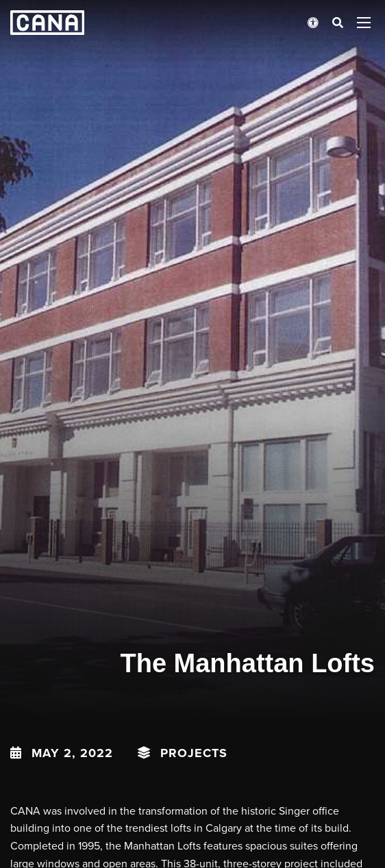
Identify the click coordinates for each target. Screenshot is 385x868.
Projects (194, 753)
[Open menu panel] (364, 23)
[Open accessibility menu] (313, 23)
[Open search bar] (338, 23)
